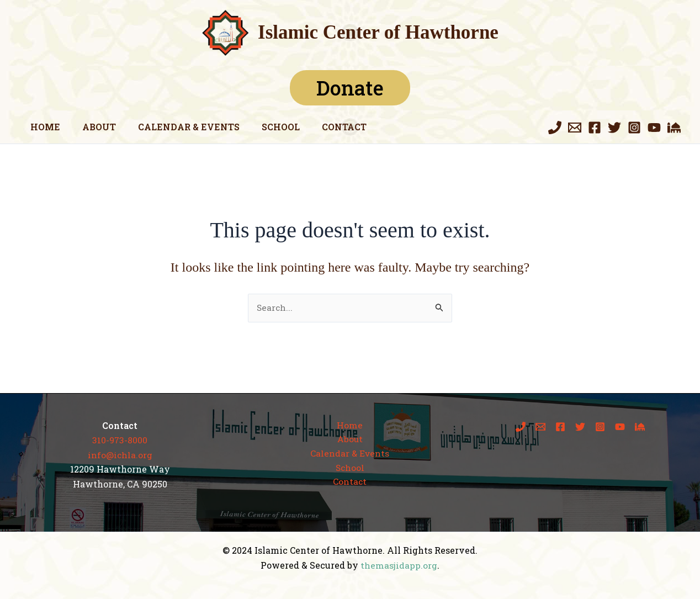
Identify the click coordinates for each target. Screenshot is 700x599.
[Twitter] (614, 128)
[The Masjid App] (674, 128)
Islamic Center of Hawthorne (378, 32)
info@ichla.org (120, 455)
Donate (350, 88)
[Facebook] (595, 128)
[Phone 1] (555, 128)
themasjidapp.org (399, 565)
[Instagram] (634, 128)
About (92, 127)
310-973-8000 (120, 440)
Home (43, 127)
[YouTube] (654, 128)
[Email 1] (575, 128)
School (265, 127)
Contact (324, 127)
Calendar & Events (178, 127)
